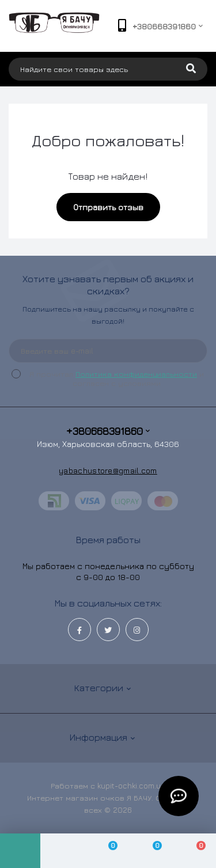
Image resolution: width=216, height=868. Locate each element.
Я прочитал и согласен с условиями (115, 378)
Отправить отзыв (108, 207)
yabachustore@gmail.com (108, 470)
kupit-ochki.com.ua (131, 786)
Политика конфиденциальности (136, 374)
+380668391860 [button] (108, 431)
